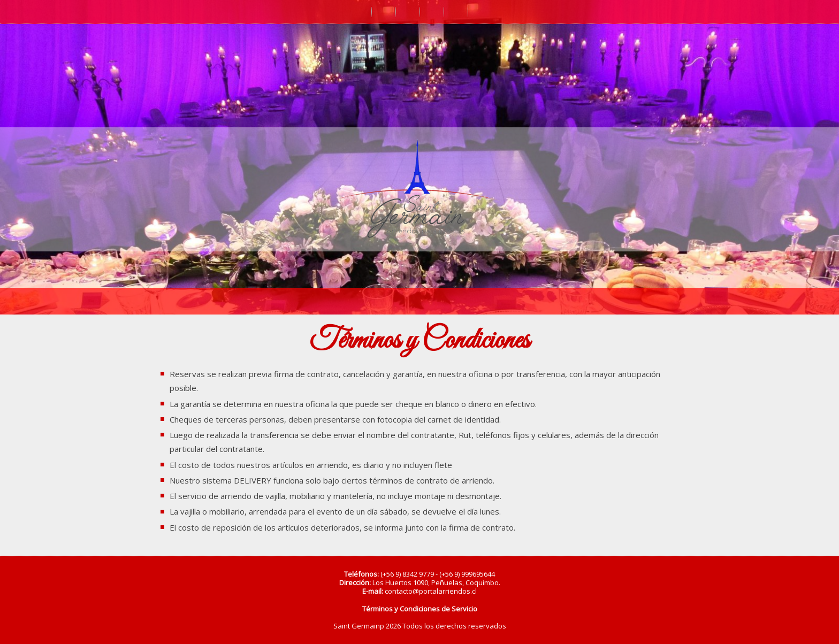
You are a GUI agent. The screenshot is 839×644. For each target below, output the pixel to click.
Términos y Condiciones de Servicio (420, 609)
